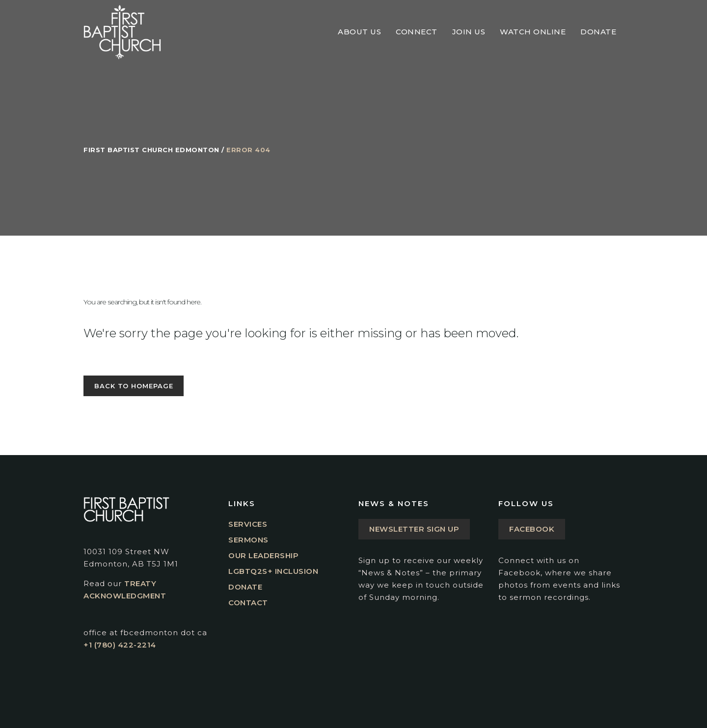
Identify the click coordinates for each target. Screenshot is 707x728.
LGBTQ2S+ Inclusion (273, 571)
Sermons (248, 540)
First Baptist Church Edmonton (151, 150)
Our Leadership (263, 555)
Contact (248, 603)
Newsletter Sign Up (414, 529)
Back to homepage (134, 386)
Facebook (532, 529)
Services (248, 524)
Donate (245, 587)
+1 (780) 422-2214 (120, 645)
